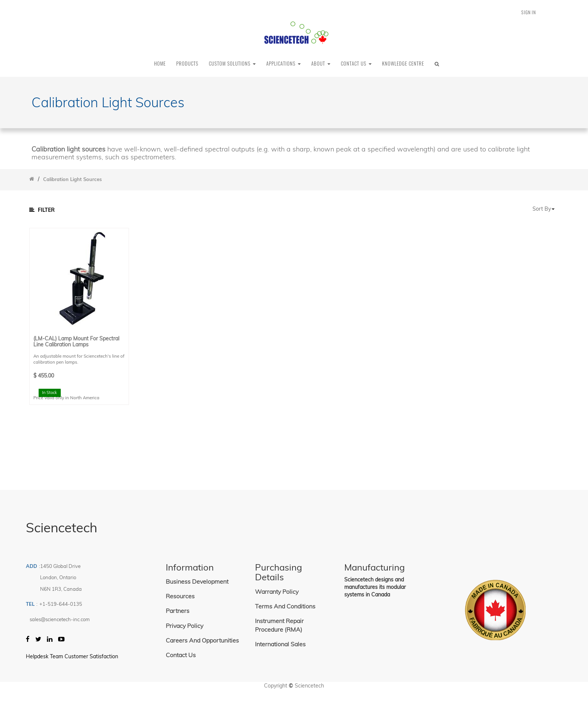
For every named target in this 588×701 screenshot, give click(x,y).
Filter (42, 210)
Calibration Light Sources (73, 179)
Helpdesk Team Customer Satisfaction (72, 656)
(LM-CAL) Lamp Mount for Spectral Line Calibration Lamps (76, 342)
